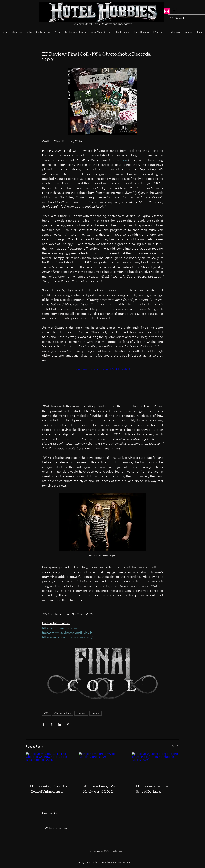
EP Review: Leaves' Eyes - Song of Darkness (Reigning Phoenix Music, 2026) (155, 788)
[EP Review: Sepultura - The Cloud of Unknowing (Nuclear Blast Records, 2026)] (50, 766)
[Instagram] (167, 11)
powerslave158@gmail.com (105, 851)
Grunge (95, 713)
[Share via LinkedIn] (60, 724)
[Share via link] (68, 724)
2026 (47, 713)
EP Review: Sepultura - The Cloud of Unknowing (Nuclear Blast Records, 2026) (49, 788)
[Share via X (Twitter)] (52, 724)
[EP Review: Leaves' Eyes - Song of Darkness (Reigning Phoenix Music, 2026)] (156, 766)
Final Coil (81, 713)
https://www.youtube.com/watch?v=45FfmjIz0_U (102, 369)
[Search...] (186, 18)
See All (176, 746)
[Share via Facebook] (44, 724)
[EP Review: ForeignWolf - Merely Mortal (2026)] (102, 766)
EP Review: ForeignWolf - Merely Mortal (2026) (101, 788)
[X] (175, 11)
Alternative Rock (63, 713)
